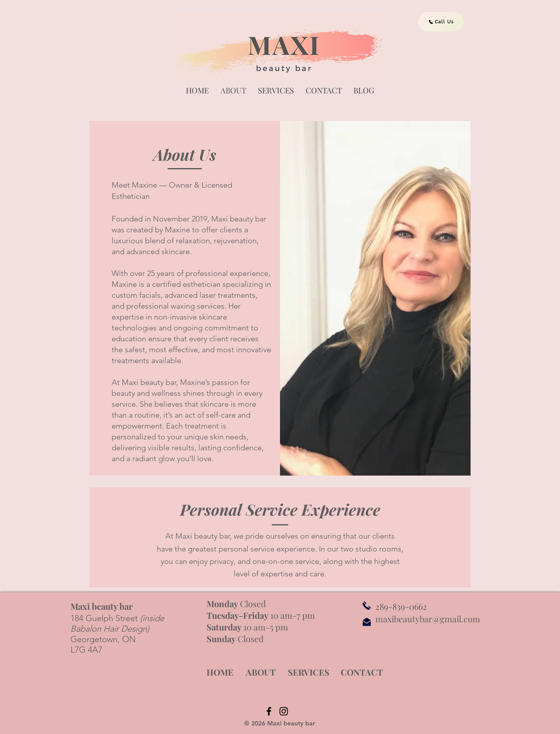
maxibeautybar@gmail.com (428, 619)
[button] (276, 90)
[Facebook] (269, 711)
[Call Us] (441, 22)
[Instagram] (284, 711)
